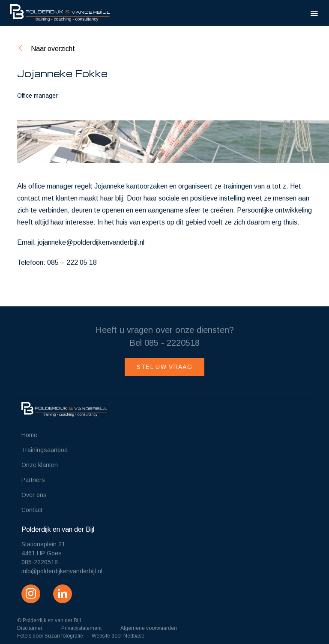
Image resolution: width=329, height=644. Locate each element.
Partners (33, 480)
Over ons (34, 495)
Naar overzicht (53, 49)
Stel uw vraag (164, 367)
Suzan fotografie (64, 636)
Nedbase (134, 636)
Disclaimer (30, 628)
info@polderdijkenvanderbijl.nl (62, 571)
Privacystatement (81, 628)
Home (29, 435)
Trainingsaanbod (45, 450)
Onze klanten (40, 465)
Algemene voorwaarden (149, 628)
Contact (32, 510)
